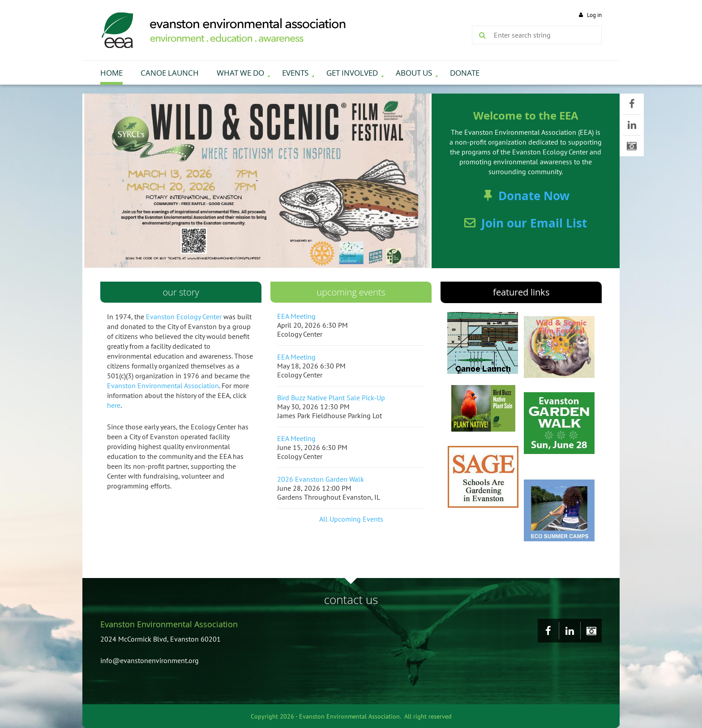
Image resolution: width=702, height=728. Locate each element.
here (114, 405)
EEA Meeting (296, 316)
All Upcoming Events (351, 519)
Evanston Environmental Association (163, 385)
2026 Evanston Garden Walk (321, 479)
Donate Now (534, 196)
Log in (594, 15)
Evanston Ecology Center (184, 317)
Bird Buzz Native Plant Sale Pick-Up (331, 398)
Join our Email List (534, 223)
